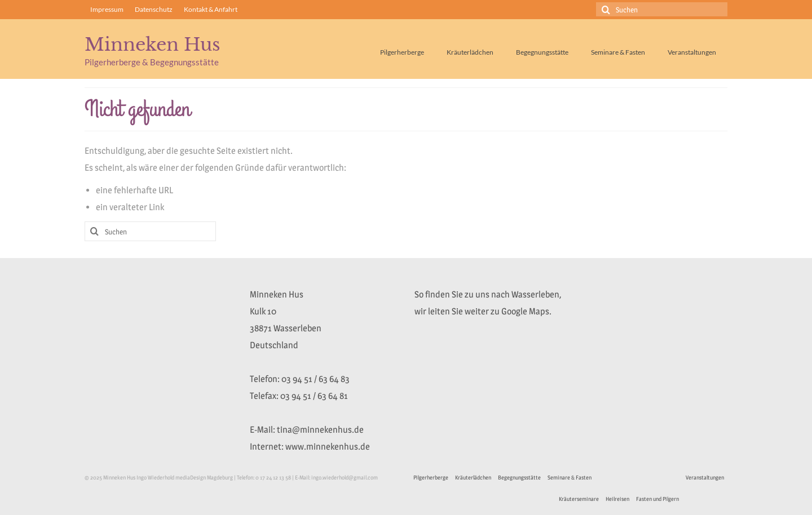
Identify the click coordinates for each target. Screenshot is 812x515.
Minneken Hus (153, 45)
